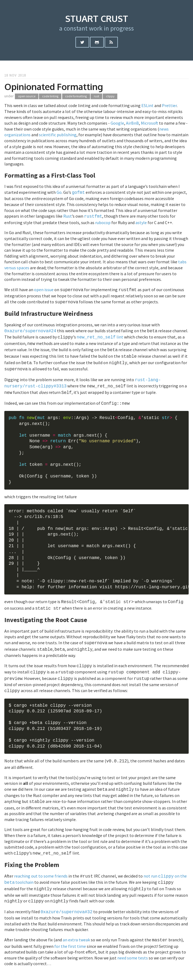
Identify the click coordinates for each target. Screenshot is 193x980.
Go (59, 192)
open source (27, 96)
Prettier (169, 105)
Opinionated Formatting (54, 87)
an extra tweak (76, 922)
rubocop (103, 221)
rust (96, 96)
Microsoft (149, 123)
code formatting (76, 96)
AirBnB (132, 123)
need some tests (133, 940)
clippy (110, 96)
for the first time (70, 928)
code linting (50, 96)
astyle (141, 221)
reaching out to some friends (41, 861)
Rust (68, 215)
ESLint (147, 105)
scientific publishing (58, 135)
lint (100, 334)
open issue (44, 288)
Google (117, 123)
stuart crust (97, 19)
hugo (111, 971)
